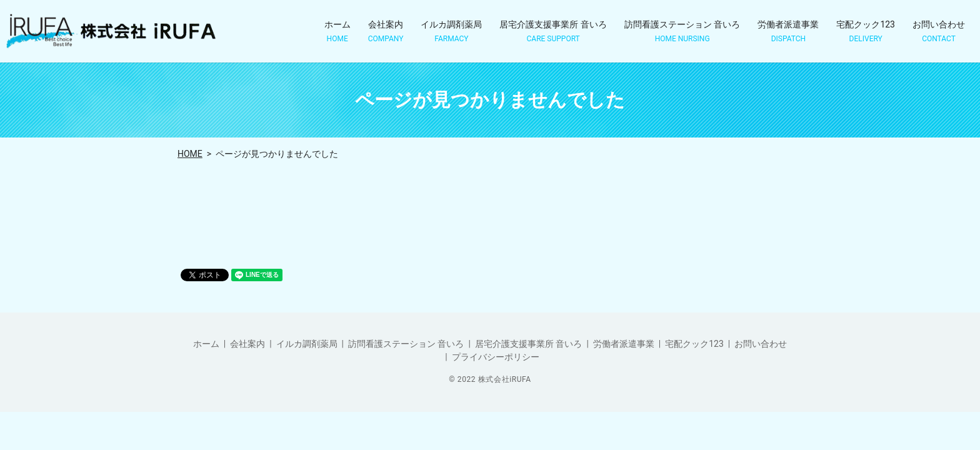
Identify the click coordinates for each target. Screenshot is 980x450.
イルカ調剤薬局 (451, 32)
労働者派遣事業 (788, 32)
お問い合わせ (939, 32)
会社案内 (386, 32)
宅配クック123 (866, 32)
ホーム (337, 32)
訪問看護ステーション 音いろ (682, 32)
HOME (190, 154)
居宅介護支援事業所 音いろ (553, 32)
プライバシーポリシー (496, 357)
